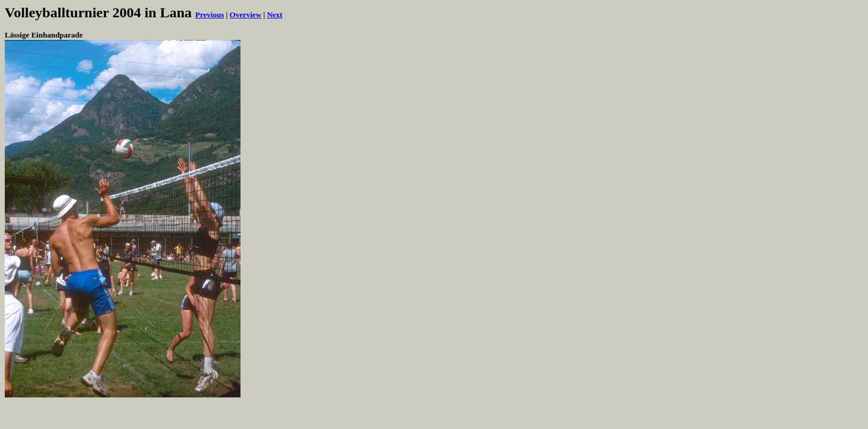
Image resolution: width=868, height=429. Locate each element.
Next (274, 15)
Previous (210, 15)
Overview (246, 15)
